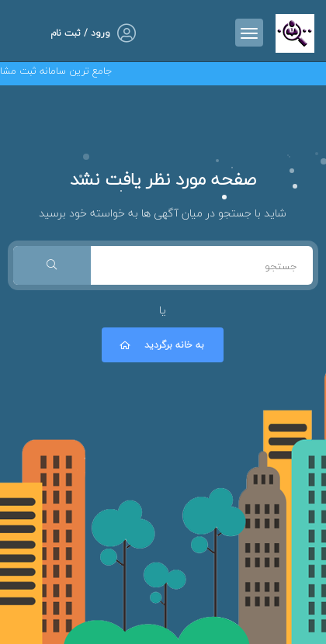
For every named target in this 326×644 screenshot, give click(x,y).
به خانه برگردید (161, 345)
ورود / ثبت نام (80, 33)
